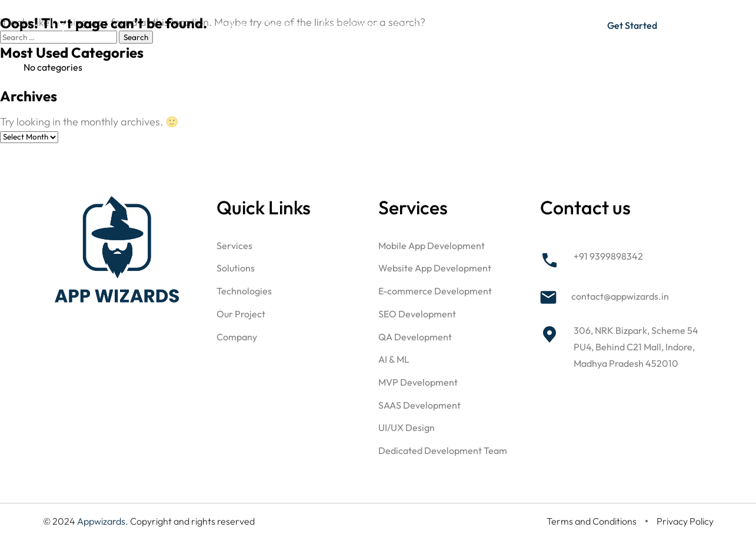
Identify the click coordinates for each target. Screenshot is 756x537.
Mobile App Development (432, 246)
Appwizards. (104, 521)
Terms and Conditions (592, 521)
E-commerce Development (435, 291)
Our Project (241, 314)
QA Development (415, 337)
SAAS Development (419, 405)
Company (487, 24)
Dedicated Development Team (443, 450)
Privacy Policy (685, 521)
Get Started (632, 25)
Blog (536, 24)
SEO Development (417, 314)
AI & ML (394, 359)
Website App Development (435, 268)
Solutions (283, 24)
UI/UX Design (407, 427)
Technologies (348, 24)
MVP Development (418, 382)
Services (228, 24)
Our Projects (421, 24)
